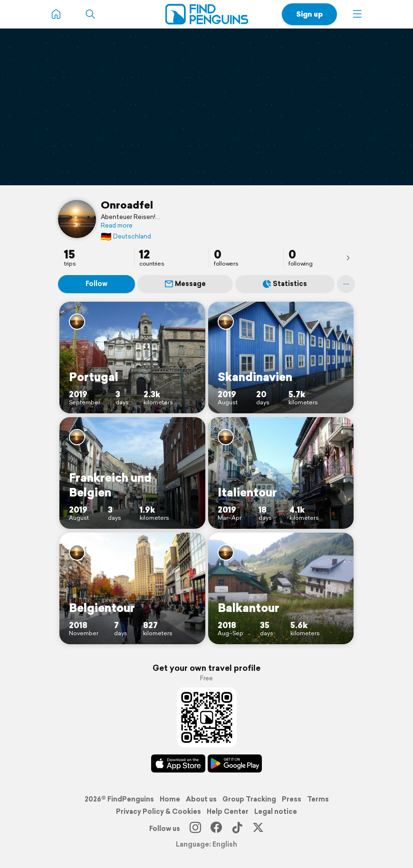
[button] (357, 14)
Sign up (309, 14)
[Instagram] (195, 829)
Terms (318, 799)
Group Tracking (249, 799)
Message (185, 284)
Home (170, 799)
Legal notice (276, 811)
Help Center (228, 811)
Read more (117, 226)
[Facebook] (216, 829)
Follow (96, 284)
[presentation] (348, 258)
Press (292, 799)
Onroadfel (127, 205)
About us (201, 799)
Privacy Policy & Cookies (158, 811)
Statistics (285, 284)
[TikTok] (237, 829)
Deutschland (126, 236)
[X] (258, 829)
